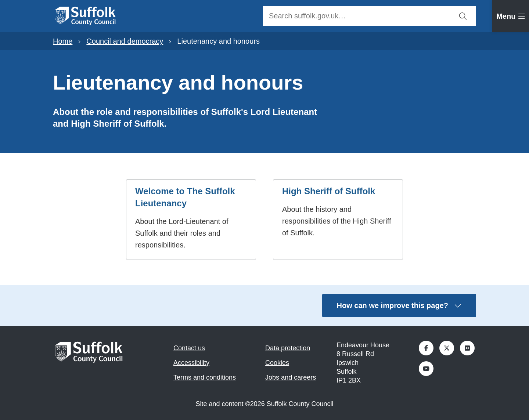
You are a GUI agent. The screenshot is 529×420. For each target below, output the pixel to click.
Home (63, 41)
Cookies (277, 363)
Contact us (189, 348)
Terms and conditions (205, 377)
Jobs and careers (291, 377)
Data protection (288, 348)
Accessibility (191, 363)
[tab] (511, 16)
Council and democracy (125, 41)
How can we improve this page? (399, 305)
